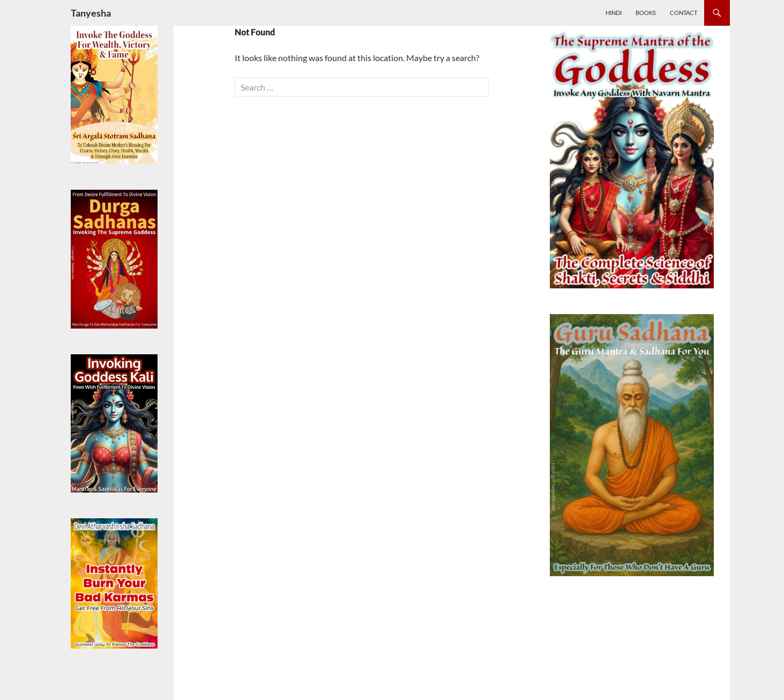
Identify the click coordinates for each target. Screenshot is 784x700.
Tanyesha (91, 13)
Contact (684, 13)
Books (646, 13)
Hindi (614, 13)
